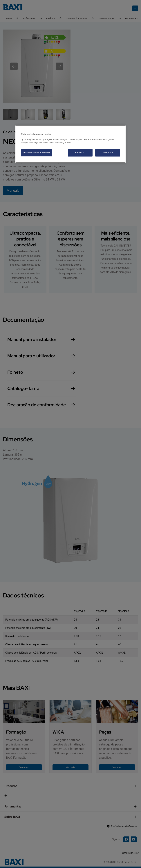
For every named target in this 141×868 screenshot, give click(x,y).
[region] (70, 144)
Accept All (108, 153)
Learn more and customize (37, 153)
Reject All (80, 153)
